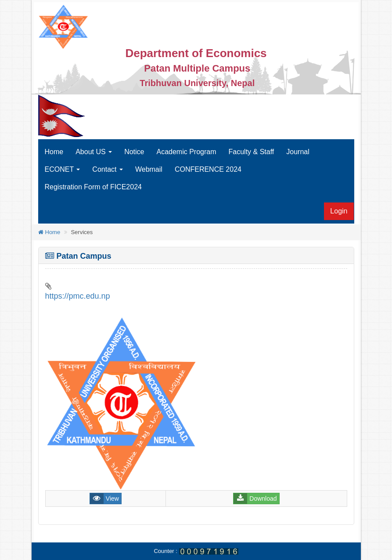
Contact (108, 169)
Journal (298, 152)
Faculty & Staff (252, 152)
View (112, 499)
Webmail (149, 169)
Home (54, 152)
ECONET (63, 169)
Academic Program (186, 152)
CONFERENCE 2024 (208, 169)
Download (263, 499)
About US (94, 152)
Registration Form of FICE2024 (93, 187)
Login (339, 211)
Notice (134, 152)
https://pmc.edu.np (78, 296)
